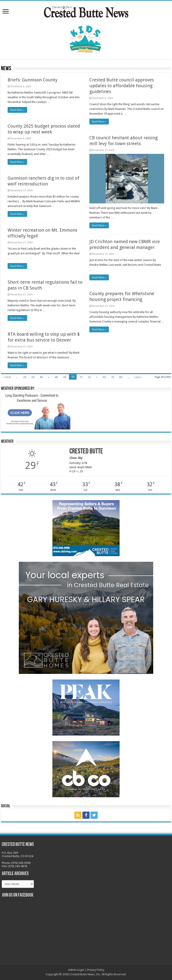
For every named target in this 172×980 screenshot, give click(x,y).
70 (112, 377)
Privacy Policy (96, 970)
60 (104, 377)
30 (33, 377)
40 (41, 377)
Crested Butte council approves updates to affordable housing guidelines (122, 86)
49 (64, 377)
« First (7, 377)
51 (81, 377)
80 (121, 377)
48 (56, 377)
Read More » (17, 110)
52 (89, 377)
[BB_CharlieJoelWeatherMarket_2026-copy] (37, 411)
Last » (138, 377)
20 (25, 377)
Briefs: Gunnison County (33, 80)
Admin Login (76, 970)
